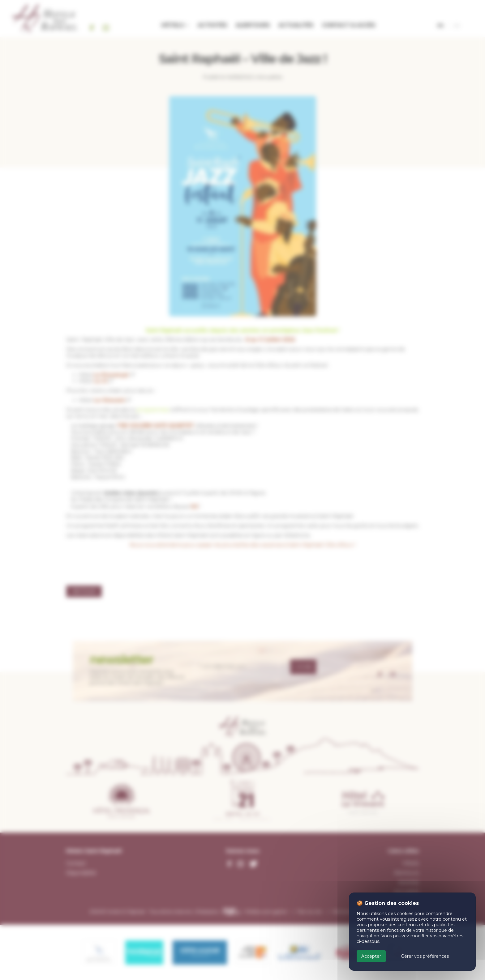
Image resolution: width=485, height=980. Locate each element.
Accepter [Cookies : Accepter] (371, 956)
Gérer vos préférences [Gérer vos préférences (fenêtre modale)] (425, 956)
